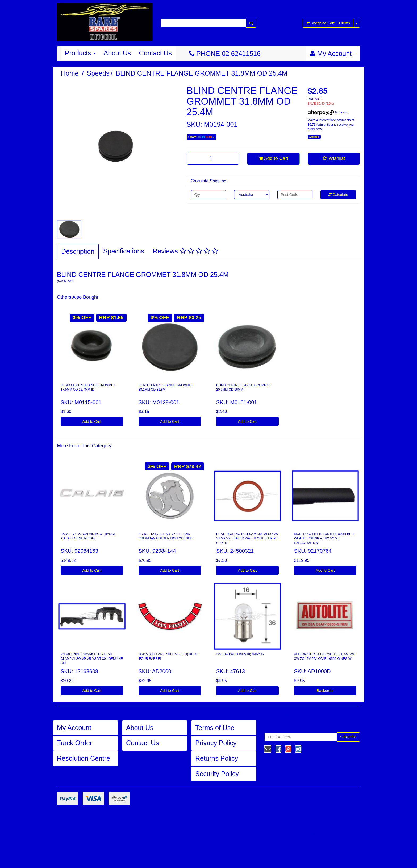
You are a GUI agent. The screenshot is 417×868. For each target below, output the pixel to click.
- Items (328, 23)
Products (80, 53)
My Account (74, 728)
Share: (202, 137)
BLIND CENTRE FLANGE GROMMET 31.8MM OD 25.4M (202, 73)
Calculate (338, 195)
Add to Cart (273, 158)
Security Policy (217, 774)
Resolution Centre (84, 758)
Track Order (74, 743)
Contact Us (155, 53)
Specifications (124, 251)
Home (70, 73)
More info (328, 112)
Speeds (98, 73)
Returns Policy (217, 758)
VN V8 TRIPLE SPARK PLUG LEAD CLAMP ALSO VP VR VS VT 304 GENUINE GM (92, 659)
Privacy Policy (216, 743)
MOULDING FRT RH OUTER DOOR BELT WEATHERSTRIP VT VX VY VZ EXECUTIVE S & (325, 538)
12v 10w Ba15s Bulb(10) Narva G (240, 654)
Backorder (325, 691)
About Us (117, 53)
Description (78, 251)
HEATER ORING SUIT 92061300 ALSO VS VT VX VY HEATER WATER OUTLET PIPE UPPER (247, 538)
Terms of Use (215, 728)
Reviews (185, 251)
